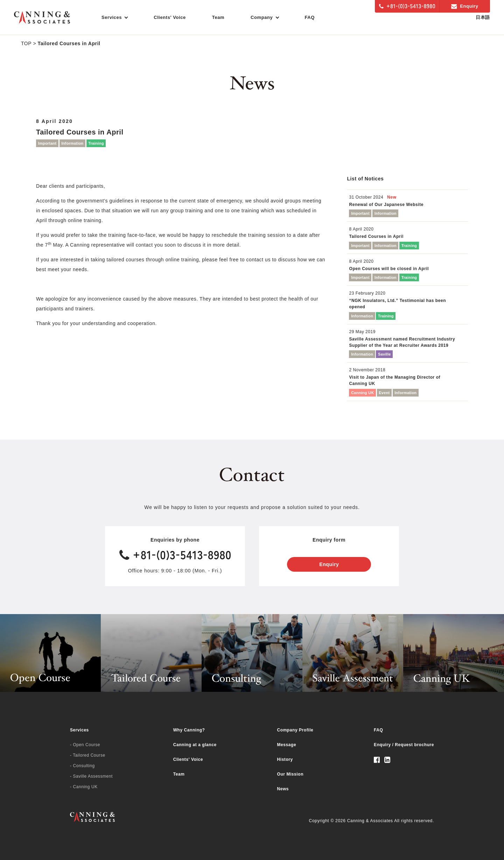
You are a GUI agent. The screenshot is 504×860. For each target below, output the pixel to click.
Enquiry (465, 6)
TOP (26, 43)
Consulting (84, 766)
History (285, 759)
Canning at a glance (195, 745)
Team (218, 17)
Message (287, 745)
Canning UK (85, 787)
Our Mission (290, 774)
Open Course (86, 745)
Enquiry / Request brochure (404, 745)
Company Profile (295, 730)
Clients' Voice (170, 17)
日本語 (483, 17)
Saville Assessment (93, 776)
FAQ (310, 17)
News (283, 789)
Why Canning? (189, 730)
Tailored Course (89, 755)
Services (79, 730)
